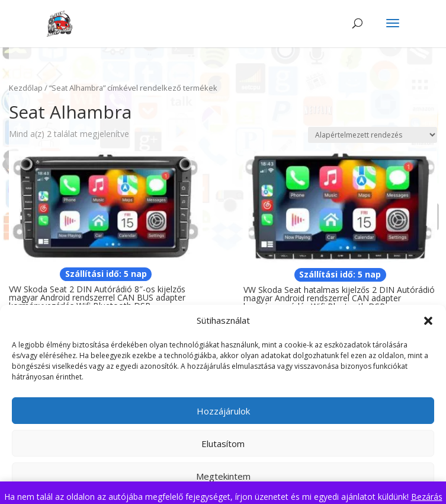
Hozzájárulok (223, 411)
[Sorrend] (373, 135)
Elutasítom (223, 444)
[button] (428, 321)
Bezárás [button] (427, 497)
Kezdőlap (26, 88)
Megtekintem (223, 476)
